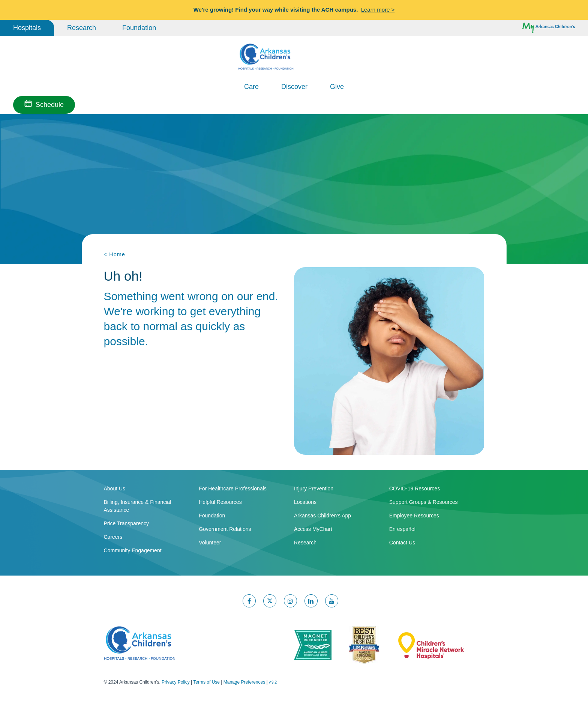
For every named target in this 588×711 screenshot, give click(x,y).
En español (402, 528)
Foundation (139, 28)
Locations (305, 501)
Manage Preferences (244, 681)
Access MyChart (313, 528)
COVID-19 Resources (415, 488)
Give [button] (337, 87)
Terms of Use (206, 681)
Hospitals (27, 28)
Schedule (50, 105)
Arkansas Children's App (322, 515)
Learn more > (378, 10)
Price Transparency (127, 523)
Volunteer (210, 542)
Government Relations (225, 528)
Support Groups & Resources (424, 501)
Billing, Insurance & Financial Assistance (138, 505)
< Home (115, 254)
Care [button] (251, 87)
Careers (113, 536)
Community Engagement (133, 550)
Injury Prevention (314, 488)
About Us (115, 488)
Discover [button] (294, 87)
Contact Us (402, 542)
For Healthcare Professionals (233, 488)
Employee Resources (414, 515)
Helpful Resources (220, 501)
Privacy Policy (176, 681)
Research (82, 28)
